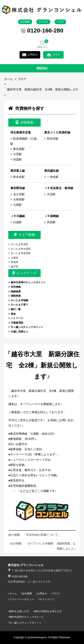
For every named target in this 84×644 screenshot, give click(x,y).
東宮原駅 (19, 149)
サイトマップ (47, 599)
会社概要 (25, 22)
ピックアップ (24, 273)
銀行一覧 (16, 309)
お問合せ (33, 55)
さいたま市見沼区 (21, 253)
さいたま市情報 (19, 300)
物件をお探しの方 (19, 611)
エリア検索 (24, 235)
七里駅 (17, 205)
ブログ (60, 22)
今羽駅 (17, 154)
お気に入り (42, 44)
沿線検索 (24, 122)
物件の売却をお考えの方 (48, 611)
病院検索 (16, 296)
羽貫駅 (17, 160)
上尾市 (15, 258)
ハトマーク (17, 318)
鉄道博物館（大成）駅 (25, 141)
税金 (13, 314)
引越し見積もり (19, 332)
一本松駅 (53, 177)
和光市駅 (53, 139)
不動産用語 (17, 323)
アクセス (43, 22)
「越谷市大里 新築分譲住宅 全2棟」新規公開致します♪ (41, 92)
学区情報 (16, 287)
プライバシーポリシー (22, 599)
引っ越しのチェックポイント (27, 327)
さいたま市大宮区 (21, 249)
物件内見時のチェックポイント (28, 282)
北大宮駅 (19, 194)
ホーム (9, 79)
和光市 (15, 262)
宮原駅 (51, 222)
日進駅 (17, 222)
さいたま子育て (19, 305)
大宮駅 (51, 194)
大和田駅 (19, 199)
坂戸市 (15, 267)
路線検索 (16, 291)
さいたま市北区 (19, 244)
